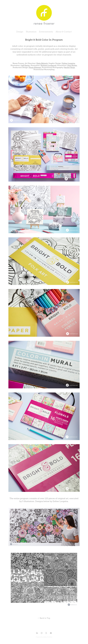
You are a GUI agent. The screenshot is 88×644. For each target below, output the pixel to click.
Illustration (31, 32)
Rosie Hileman (35, 68)
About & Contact (64, 32)
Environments (46, 32)
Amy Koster (72, 65)
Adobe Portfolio (48, 637)
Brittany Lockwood (49, 65)
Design (20, 32)
